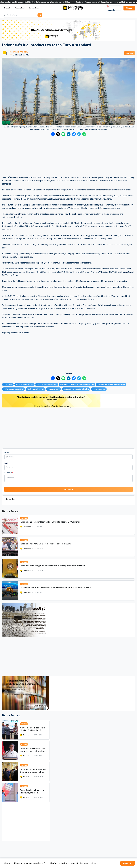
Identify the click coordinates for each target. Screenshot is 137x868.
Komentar (9, 473)
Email (7, 463)
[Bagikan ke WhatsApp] (84, 134)
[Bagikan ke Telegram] (79, 134)
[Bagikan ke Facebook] (53, 134)
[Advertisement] (68, 156)
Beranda (7, 8)
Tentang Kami (20, 8)
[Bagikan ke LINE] (63, 134)
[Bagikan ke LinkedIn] (69, 134)
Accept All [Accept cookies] (128, 863)
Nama (7, 452)
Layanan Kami (34, 8)
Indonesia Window (19, 52)
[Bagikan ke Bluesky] (74, 134)
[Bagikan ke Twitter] (58, 134)
